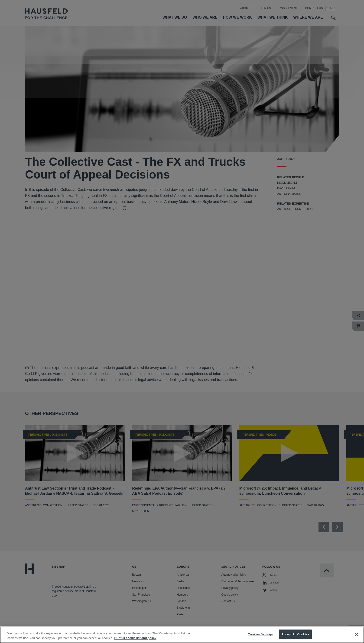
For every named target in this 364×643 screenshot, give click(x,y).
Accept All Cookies (295, 634)
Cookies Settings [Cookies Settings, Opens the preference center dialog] (260, 634)
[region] (182, 635)
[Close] (357, 634)
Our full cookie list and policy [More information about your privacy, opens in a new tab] (135, 638)
